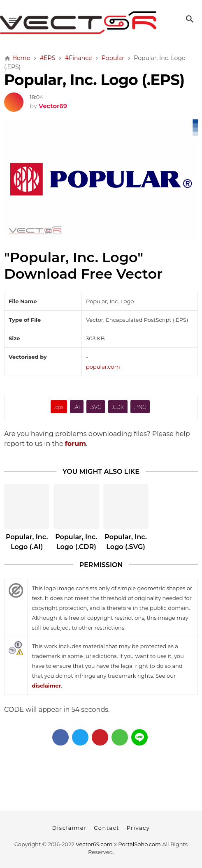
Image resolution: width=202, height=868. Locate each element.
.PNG (140, 407)
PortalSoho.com (139, 844)
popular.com (103, 367)
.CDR (117, 407)
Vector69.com (94, 844)
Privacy (138, 828)
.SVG (96, 407)
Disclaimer (70, 828)
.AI (77, 407)
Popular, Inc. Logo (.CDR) (76, 542)
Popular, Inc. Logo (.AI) (27, 542)
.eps (59, 407)
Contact (107, 828)
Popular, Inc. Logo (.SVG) (125, 542)
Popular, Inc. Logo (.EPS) (94, 80)
